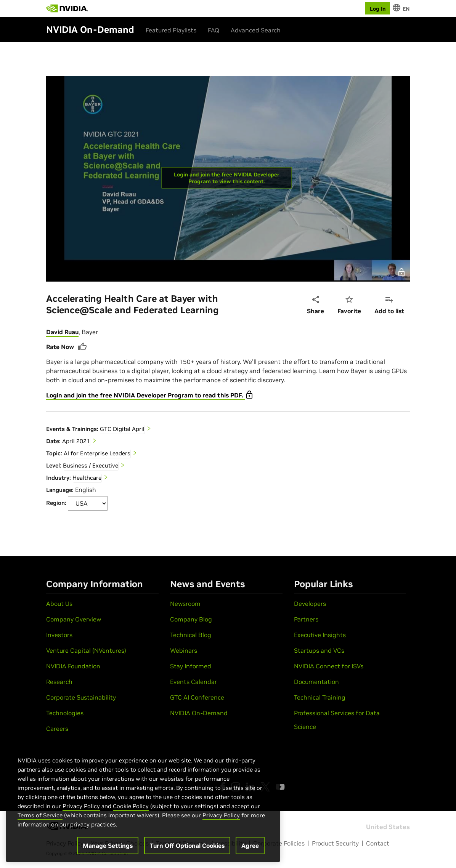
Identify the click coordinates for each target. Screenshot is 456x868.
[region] (143, 801)
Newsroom (185, 604)
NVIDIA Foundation (73, 666)
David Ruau (62, 332)
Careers (57, 729)
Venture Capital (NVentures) (86, 650)
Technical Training (320, 697)
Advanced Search (256, 30)
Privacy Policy (81, 806)
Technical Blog (191, 635)
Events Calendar (193, 682)
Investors (59, 635)
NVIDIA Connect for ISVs (329, 666)
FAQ (214, 30)
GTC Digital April (122, 429)
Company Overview (74, 619)
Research (59, 682)
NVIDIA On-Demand (199, 713)
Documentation (316, 682)
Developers (310, 604)
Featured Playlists (171, 30)
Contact (378, 843)
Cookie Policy (131, 806)
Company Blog (191, 619)
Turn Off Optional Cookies (187, 846)
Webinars (184, 650)
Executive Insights (320, 635)
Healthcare (87, 478)
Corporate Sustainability (81, 697)
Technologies (65, 713)
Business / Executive (91, 465)
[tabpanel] (228, 419)
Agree (250, 846)
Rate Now (67, 347)
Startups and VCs (319, 650)
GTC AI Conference (197, 697)
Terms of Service (40, 815)
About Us (59, 604)
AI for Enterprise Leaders (97, 453)
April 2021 (76, 441)
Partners (306, 619)
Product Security (335, 843)
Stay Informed (191, 666)
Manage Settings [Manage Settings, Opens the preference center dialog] (108, 846)
